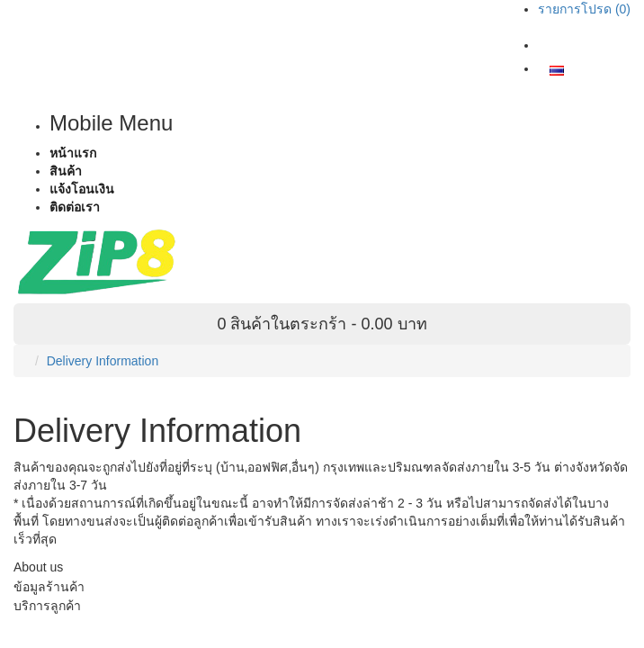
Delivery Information (103, 361)
